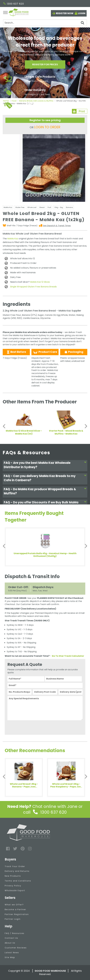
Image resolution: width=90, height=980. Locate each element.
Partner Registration (17, 914)
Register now (65, 13)
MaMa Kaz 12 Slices (40, 282)
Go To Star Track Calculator (68, 656)
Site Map (10, 957)
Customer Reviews (16, 948)
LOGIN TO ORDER (47, 127)
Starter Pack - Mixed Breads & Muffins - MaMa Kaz (66, 432)
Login (82, 13)
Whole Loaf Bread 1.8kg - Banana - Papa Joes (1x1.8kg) (24, 785)
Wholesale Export (15, 890)
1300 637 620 (14, 4)
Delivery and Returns (17, 871)
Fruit (49, 207)
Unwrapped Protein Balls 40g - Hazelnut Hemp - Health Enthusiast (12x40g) (45, 555)
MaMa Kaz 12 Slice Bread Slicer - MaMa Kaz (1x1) (24, 432)
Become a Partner (15, 909)
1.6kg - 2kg (58, 207)
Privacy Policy (13, 886)
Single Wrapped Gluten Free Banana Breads (33, 287)
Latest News (12, 953)
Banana (69, 207)
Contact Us (11, 938)
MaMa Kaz (8, 207)
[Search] (45, 23)
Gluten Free (20, 207)
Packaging (74, 352)
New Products (13, 876)
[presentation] (28, 727)
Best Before (16, 352)
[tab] (45, 466)
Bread (42, 207)
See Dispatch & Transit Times (57, 226)
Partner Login (13, 919)
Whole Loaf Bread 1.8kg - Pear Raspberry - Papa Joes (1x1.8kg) (66, 785)
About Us (10, 943)
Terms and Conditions (18, 881)
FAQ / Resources (15, 933)
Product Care (45, 352)
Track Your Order (15, 866)
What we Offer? (14, 905)
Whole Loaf (32, 207)
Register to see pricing (45, 120)
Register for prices (45, 64)
